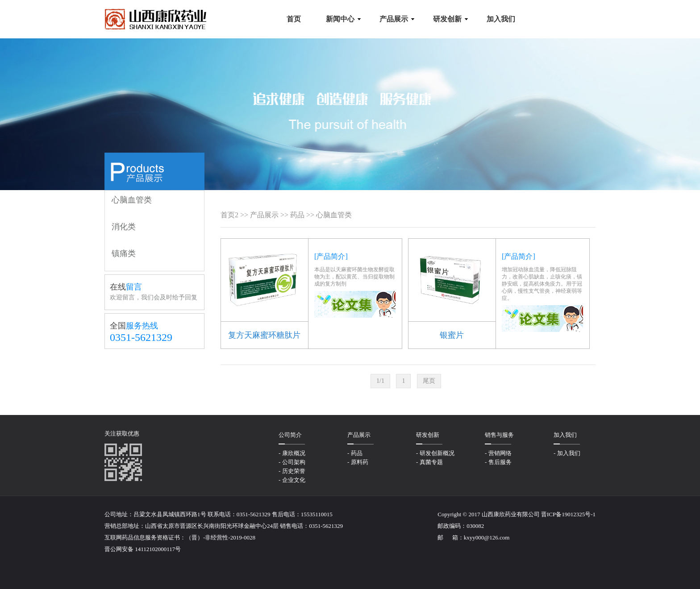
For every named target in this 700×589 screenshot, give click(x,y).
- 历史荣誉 (292, 471)
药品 (297, 215)
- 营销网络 (498, 453)
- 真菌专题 (429, 462)
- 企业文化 (292, 480)
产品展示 (264, 215)
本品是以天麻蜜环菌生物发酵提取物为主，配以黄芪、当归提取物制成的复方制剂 (354, 277)
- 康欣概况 (292, 453)
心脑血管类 (334, 215)
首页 (228, 215)
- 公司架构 (292, 462)
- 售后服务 (498, 462)
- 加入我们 (567, 453)
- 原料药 (358, 462)
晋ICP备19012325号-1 (568, 514)
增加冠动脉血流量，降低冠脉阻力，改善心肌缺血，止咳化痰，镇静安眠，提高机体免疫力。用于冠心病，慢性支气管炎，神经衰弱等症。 (542, 284)
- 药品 (355, 453)
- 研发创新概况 (435, 453)
